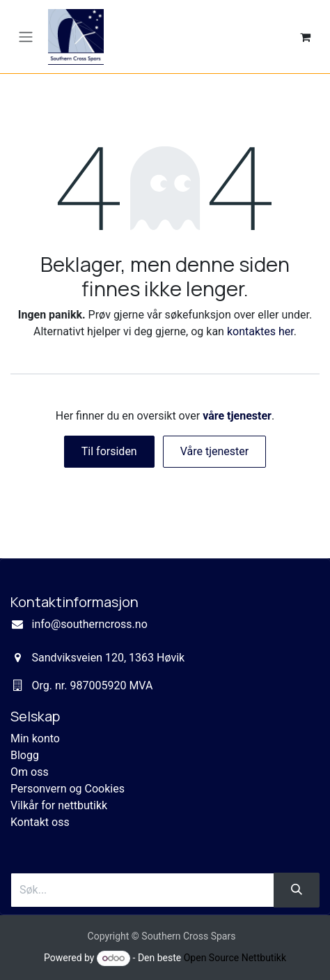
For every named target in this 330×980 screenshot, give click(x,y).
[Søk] (297, 890)
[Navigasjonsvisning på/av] (26, 37)
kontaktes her (260, 331)
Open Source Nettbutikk (235, 958)
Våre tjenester (215, 451)
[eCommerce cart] (305, 37)
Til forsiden (109, 451)
